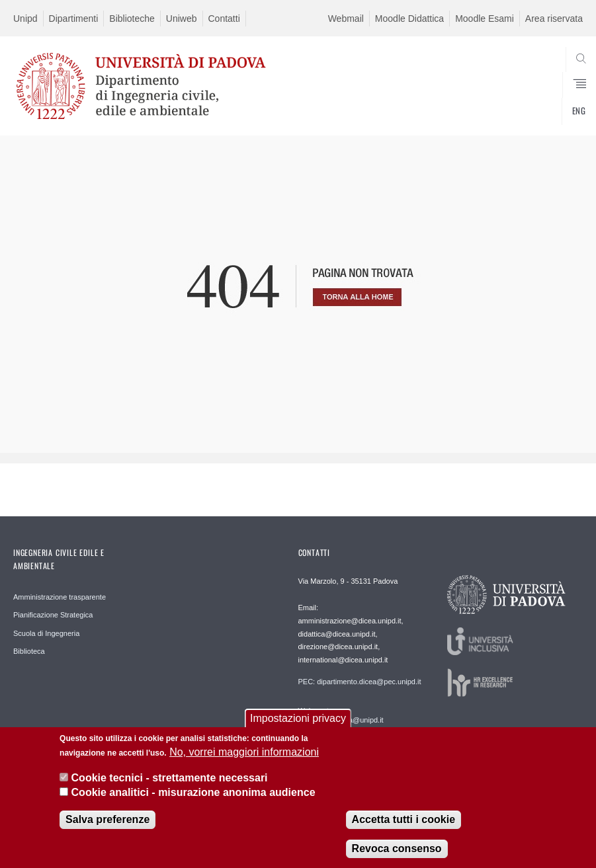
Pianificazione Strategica (53, 615)
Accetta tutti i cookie (404, 825)
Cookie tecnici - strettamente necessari (170, 782)
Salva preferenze (107, 825)
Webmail (346, 19)
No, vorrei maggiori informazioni (244, 757)
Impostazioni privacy (298, 724)
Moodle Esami (485, 19)
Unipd (25, 19)
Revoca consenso (397, 854)
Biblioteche (132, 19)
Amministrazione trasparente (60, 597)
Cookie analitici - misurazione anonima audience (193, 798)
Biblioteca (29, 651)
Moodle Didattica (409, 19)
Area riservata (554, 19)
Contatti (224, 19)
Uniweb (182, 19)
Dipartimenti (74, 19)
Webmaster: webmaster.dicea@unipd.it (341, 715)
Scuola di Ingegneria (46, 633)
